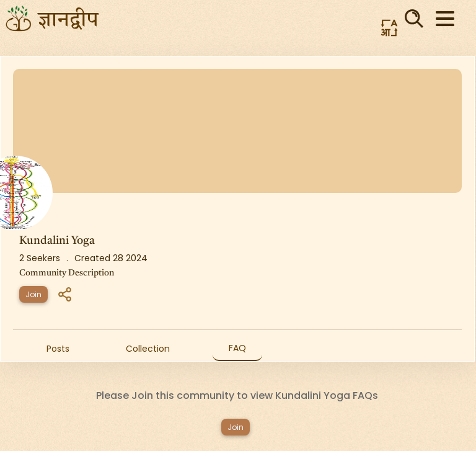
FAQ (237, 348)
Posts (58, 349)
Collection (148, 349)
